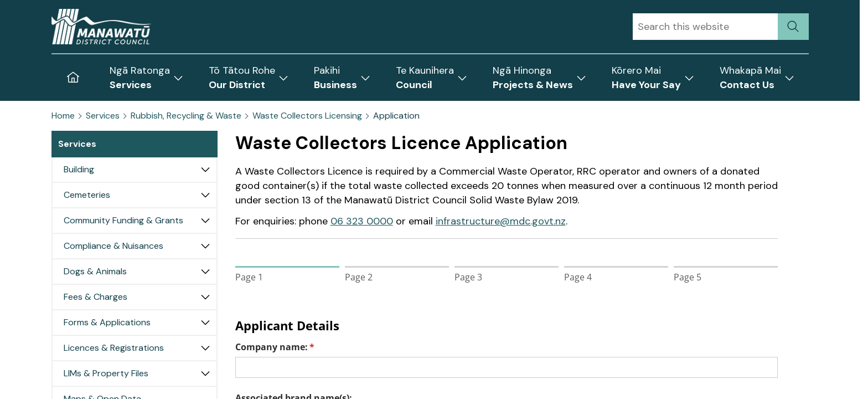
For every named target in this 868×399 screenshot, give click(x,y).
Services (103, 116)
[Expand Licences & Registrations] (205, 348)
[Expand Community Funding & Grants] (205, 221)
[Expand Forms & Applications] (205, 323)
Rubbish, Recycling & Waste (186, 116)
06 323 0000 (362, 221)
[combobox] (705, 27)
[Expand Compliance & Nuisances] (205, 246)
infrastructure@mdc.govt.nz (501, 221)
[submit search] (793, 27)
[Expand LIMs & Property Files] (205, 374)
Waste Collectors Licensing (307, 116)
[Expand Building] (205, 170)
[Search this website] (705, 27)
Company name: (293, 347)
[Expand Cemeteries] (205, 195)
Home (63, 116)
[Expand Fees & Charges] (205, 297)
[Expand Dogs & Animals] (205, 272)
